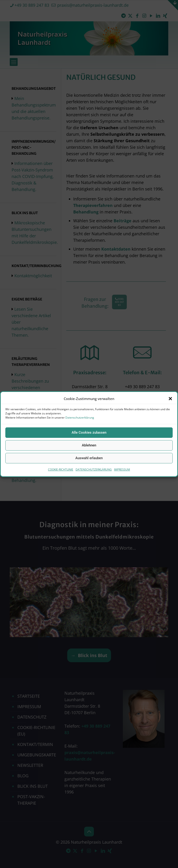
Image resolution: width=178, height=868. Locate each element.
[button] (170, 399)
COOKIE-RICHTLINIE (61, 469)
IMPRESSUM (122, 469)
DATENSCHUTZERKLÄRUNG (94, 469)
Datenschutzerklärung (80, 418)
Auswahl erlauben (89, 458)
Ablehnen (89, 445)
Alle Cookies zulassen (89, 432)
